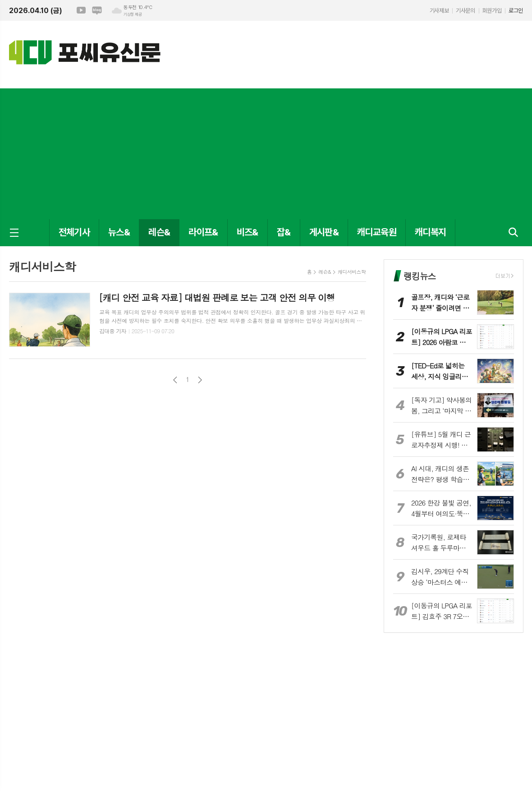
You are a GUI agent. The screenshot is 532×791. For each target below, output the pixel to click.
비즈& (248, 232)
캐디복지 (430, 232)
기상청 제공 (133, 14)
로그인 (516, 11)
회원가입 (492, 11)
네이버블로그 (97, 10)
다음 (200, 380)
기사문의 (465, 11)
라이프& (203, 232)
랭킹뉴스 (420, 276)
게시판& (324, 232)
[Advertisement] (266, 152)
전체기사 (74, 232)
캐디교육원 (377, 232)
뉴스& (119, 232)
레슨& (159, 232)
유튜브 (81, 10)
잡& (284, 232)
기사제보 (439, 11)
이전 (175, 380)
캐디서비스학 (352, 272)
